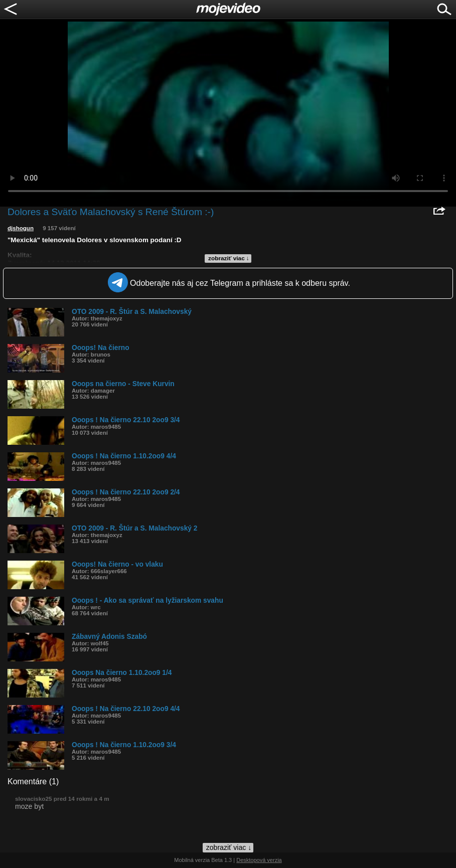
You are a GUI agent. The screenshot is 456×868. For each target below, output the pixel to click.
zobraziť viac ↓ (229, 258)
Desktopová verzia (259, 860)
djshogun (21, 228)
